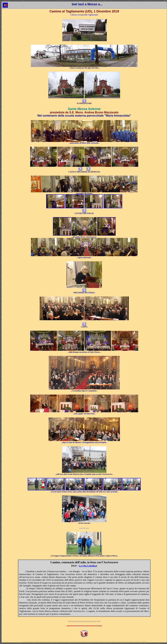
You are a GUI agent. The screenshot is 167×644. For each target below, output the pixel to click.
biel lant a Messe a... (87, 4)
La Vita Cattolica (88, 566)
